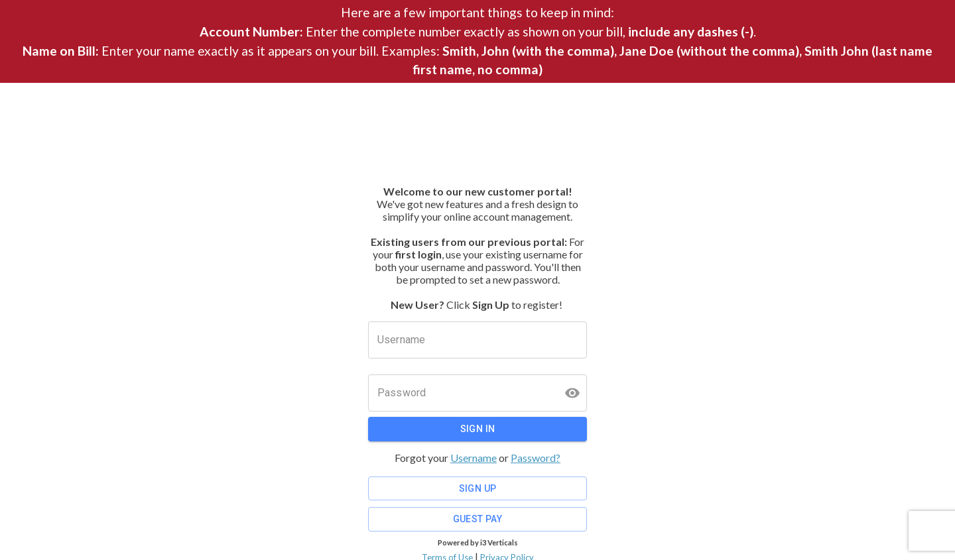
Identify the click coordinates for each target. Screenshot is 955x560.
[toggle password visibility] (572, 393)
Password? (536, 458)
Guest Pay (477, 519)
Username (474, 458)
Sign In (477, 429)
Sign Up (477, 489)
